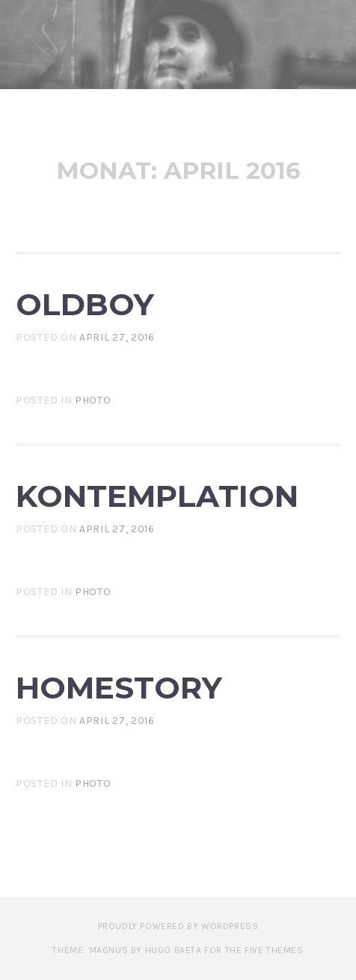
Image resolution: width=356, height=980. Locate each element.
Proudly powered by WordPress (178, 926)
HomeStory (119, 688)
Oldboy (85, 304)
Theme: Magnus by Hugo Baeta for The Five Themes (178, 950)
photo (93, 400)
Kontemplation (157, 496)
